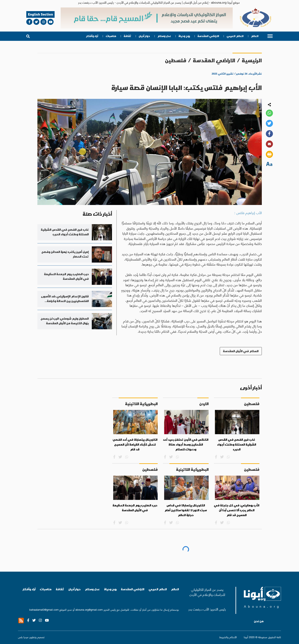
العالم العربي (235, 36)
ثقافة (127, 36)
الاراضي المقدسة (208, 36)
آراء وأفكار (92, 36)
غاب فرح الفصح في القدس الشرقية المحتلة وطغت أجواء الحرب (237, 444)
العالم (255, 36)
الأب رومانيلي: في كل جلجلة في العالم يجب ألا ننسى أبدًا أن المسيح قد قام (237, 510)
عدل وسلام (164, 36)
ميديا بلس (23, 637)
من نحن (259, 621)
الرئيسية (252, 60)
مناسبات (111, 36)
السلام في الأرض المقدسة (241, 351)
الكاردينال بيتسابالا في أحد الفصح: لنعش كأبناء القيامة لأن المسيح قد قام (135, 444)
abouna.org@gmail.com (89, 609)
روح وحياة (184, 36)
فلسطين (176, 60)
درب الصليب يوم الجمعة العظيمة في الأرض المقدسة (135, 508)
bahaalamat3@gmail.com (44, 609)
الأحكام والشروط (228, 637)
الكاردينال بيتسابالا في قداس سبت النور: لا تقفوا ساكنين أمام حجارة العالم (186, 510)
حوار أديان (144, 36)
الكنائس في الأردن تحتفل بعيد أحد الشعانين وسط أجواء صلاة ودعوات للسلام (186, 444)
